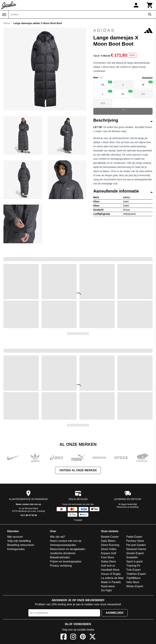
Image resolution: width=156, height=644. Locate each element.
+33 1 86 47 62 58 (28, 515)
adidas (123, 30)
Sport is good (134, 561)
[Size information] (101, 78)
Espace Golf (109, 553)
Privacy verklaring (61, 566)
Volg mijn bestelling (19, 541)
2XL (143, 94)
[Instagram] (73, 637)
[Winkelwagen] (150, 5)
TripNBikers (133, 578)
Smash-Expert (135, 553)
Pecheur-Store (135, 541)
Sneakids (132, 557)
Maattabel (147, 78)
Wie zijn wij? (58, 537)
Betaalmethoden (60, 557)
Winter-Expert (135, 586)
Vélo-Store (133, 582)
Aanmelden (115, 613)
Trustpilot (78, 520)
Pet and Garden (136, 545)
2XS (103, 103)
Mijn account (15, 537)
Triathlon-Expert (136, 574)
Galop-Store (108, 561)
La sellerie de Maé (112, 578)
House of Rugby (111, 574)
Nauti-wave (108, 586)
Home (7, 23)
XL (127, 93)
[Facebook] (64, 637)
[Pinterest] (83, 637)
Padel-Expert (134, 537)
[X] (92, 637)
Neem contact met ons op (28, 504)
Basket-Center (110, 537)
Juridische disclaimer (63, 553)
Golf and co (108, 566)
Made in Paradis (111, 582)
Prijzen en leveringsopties (66, 561)
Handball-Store (110, 570)
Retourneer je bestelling (128, 507)
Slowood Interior (136, 549)
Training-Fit (133, 566)
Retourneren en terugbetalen (68, 549)
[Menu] (4, 15)
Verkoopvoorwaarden (63, 545)
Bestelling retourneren (21, 545)
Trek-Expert (133, 570)
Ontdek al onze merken (78, 470)
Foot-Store (108, 557)
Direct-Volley (109, 549)
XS (107, 83)
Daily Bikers (108, 541)
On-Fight (106, 590)
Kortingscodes (16, 549)
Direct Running (110, 545)
